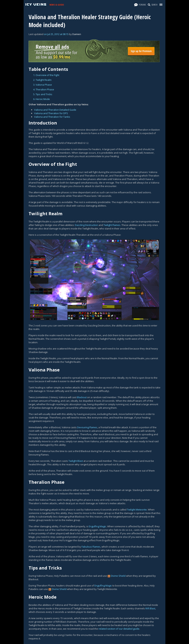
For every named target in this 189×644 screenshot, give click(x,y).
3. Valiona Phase (43, 85)
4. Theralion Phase (44, 89)
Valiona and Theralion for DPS (51, 113)
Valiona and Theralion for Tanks (52, 117)
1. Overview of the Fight (46, 75)
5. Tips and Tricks (43, 94)
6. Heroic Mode (42, 99)
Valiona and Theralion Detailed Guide (55, 110)
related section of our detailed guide (119, 629)
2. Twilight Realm (42, 80)
